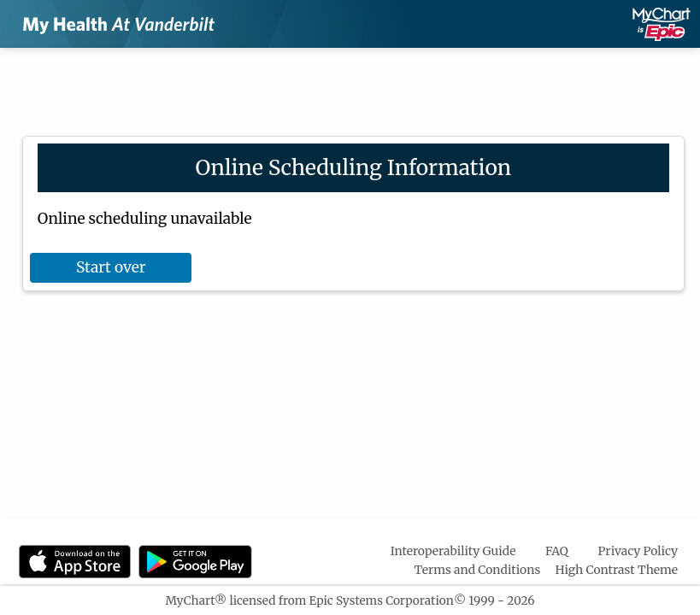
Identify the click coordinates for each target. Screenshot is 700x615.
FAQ (557, 551)
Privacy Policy (638, 551)
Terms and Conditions (478, 570)
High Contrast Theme (617, 570)
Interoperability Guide (453, 551)
